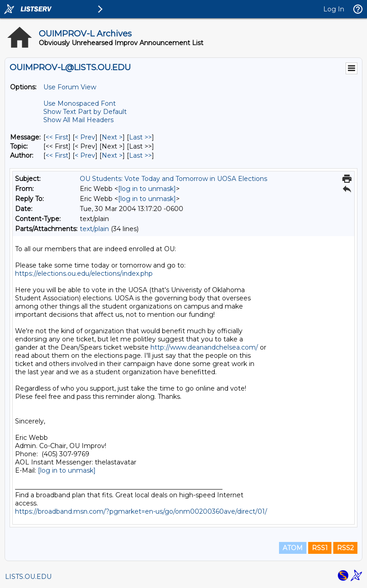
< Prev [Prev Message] (85, 137)
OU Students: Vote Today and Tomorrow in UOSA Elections (173, 179)
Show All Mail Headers (78, 120)
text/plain (94, 229)
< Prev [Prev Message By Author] (85, 155)
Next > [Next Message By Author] (112, 155)
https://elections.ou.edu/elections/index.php (84, 273)
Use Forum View (70, 87)
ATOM (293, 548)
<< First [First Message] (57, 137)
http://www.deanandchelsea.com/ (204, 347)
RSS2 (345, 548)
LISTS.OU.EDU (28, 577)
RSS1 (320, 548)
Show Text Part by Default (85, 112)
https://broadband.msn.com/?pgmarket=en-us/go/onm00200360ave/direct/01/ (141, 511)
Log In (334, 9)
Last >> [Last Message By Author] (140, 155)
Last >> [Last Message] (140, 137)
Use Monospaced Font (80, 103)
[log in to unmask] (147, 189)
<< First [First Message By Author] (57, 155)
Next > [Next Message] (112, 137)
